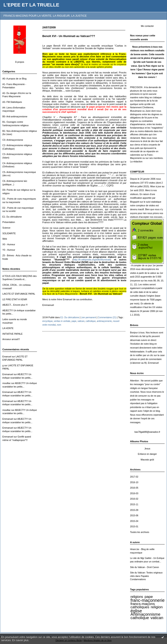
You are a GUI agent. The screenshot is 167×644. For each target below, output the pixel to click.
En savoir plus (20, 640)
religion (157, 607)
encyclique (48, 321)
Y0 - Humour (9, 250)
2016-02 (134, 499)
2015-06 (134, 516)
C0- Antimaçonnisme (13, 140)
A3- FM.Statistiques (12, 102)
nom (59, 325)
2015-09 (134, 510)
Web (5, 239)
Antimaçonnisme (145, 614)
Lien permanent (89, 317)
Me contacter (147, 26)
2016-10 (134, 482)
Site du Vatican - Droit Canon (145, 567)
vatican (157, 618)
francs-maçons (143, 604)
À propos (20, 62)
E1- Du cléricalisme (12, 217)
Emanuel (7, 357)
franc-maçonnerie (148, 600)
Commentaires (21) (107, 317)
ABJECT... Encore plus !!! (15, 305)
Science (6, 228)
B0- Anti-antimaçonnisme (15, 117)
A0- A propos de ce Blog (14, 79)
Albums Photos (139, 441)
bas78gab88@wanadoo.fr (147, 432)
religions (137, 597)
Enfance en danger (147, 454)
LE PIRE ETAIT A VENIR (15, 299)
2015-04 (134, 521)
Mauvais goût (147, 460)
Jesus (147, 449)
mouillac (6, 383)
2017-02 (134, 477)
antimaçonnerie (104, 321)
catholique (140, 618)
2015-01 (134, 527)
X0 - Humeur (9, 245)
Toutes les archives (140, 532)
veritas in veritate (62, 321)
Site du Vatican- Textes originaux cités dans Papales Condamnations (146, 576)
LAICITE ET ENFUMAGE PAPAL (19, 294)
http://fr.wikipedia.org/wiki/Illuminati (92, 260)
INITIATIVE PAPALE (13, 334)
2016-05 (134, 488)
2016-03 (134, 493)
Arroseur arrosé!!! (11, 339)
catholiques (140, 607)
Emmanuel (8, 374)
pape (149, 597)
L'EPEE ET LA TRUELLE (31, 5)
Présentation (9, 222)
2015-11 (134, 504)
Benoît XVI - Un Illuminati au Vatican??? (69, 36)
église (136, 611)
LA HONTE (8, 328)
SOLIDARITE (9, 233)
